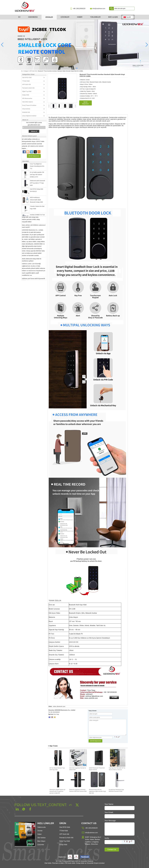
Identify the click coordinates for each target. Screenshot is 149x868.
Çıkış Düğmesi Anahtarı (29, 116)
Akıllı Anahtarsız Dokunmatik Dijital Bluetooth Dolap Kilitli (36, 201)
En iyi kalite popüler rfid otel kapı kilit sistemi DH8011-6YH (37, 176)
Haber (80, 17)
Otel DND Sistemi (28, 102)
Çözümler (65, 17)
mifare (55, 706)
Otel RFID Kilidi (27, 78)
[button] (72, 68)
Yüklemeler (95, 17)
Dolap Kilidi (26, 95)
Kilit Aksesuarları (27, 98)
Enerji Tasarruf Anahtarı (29, 105)
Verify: (107, 838)
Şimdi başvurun (34, 156)
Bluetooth (60, 706)
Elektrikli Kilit (26, 112)
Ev (19, 17)
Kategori (26, 71)
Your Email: (109, 812)
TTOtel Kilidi (26, 81)
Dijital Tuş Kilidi (27, 91)
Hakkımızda (33, 17)
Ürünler (49, 17)
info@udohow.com (99, 9)
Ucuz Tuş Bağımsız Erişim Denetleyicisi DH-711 (37, 167)
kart (64, 706)
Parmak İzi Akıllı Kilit (28, 88)
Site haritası (41, 838)
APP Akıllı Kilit (33, 71)
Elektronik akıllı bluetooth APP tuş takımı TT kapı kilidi (38, 184)
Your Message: (110, 821)
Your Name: (109, 804)
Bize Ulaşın (113, 17)
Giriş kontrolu (26, 109)
